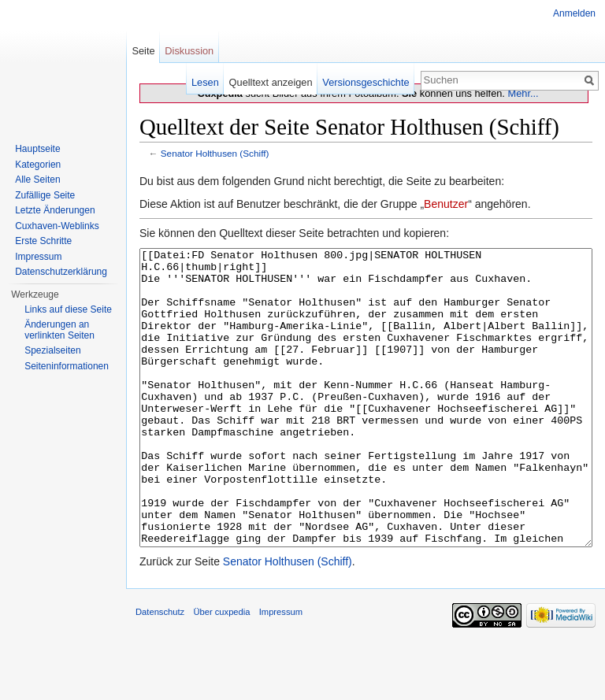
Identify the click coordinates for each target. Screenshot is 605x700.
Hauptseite (37, 149)
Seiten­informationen (67, 366)
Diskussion (189, 51)
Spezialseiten (52, 350)
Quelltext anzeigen (271, 82)
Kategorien (38, 165)
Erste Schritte (43, 241)
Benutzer (446, 204)
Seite (143, 51)
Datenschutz (160, 671)
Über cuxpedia (221, 671)
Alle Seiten (37, 180)
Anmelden (574, 13)
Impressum (38, 257)
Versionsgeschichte (366, 82)
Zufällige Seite (45, 195)
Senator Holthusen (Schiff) (215, 153)
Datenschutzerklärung (61, 272)
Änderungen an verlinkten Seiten (59, 330)
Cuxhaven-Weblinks (57, 226)
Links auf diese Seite (68, 309)
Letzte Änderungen (55, 210)
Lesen (205, 82)
